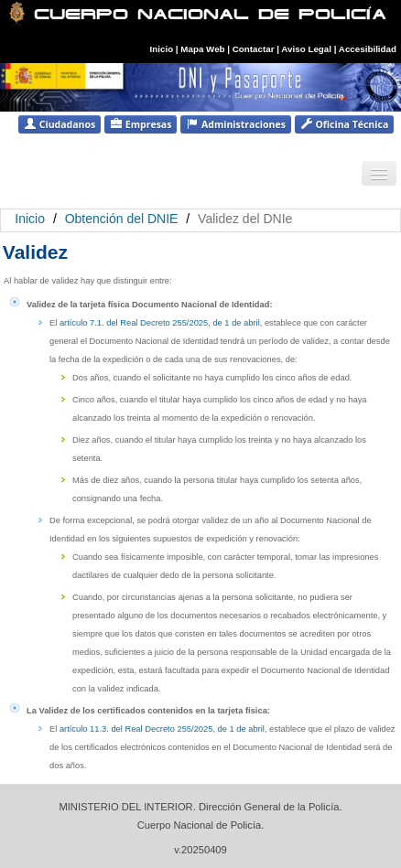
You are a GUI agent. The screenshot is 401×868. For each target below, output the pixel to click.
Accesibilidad (368, 49)
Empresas (141, 124)
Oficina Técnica (344, 124)
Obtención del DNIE (122, 219)
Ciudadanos (60, 124)
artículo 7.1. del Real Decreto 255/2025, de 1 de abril (160, 323)
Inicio (162, 49)
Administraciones (236, 124)
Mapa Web (202, 49)
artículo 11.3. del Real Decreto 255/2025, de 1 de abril (162, 729)
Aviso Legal (307, 49)
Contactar (254, 49)
